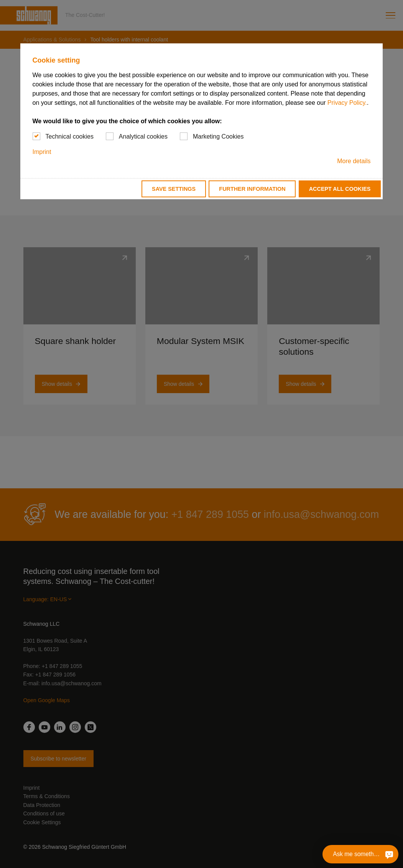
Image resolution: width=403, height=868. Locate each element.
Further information (252, 189)
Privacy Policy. (347, 103)
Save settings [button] (174, 189)
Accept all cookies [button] (340, 189)
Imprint (42, 152)
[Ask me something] (388, 854)
